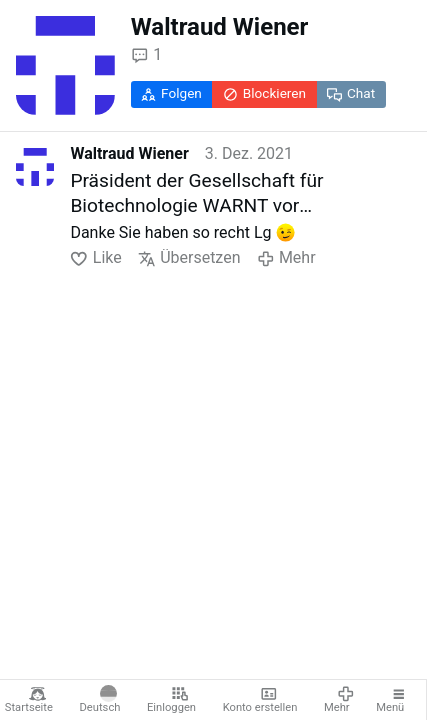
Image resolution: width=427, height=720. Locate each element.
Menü (391, 700)
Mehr (339, 700)
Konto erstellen (260, 700)
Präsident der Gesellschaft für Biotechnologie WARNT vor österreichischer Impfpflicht (196, 194)
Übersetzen (189, 258)
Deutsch (100, 700)
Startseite (29, 700)
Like (95, 258)
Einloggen (171, 700)
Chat (351, 93)
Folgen (171, 93)
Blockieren (264, 93)
